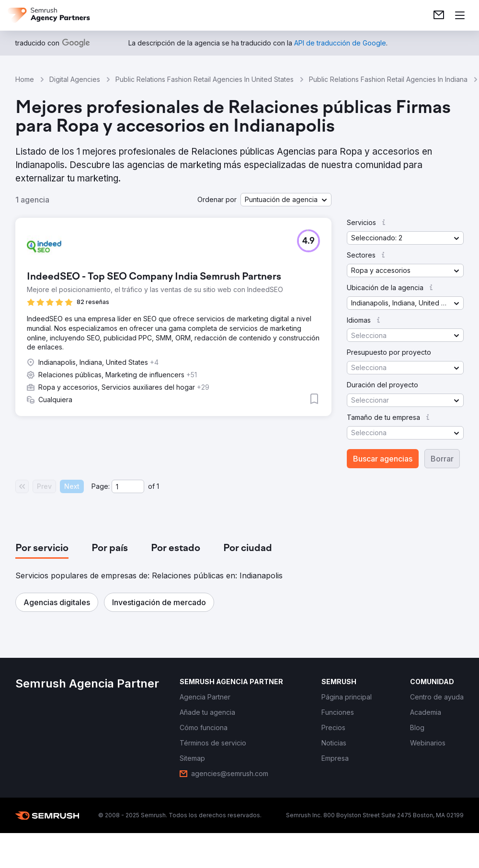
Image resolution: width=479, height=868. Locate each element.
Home (25, 79)
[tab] (42, 549)
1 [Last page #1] (158, 486)
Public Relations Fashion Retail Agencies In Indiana (388, 79)
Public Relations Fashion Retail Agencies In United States (205, 79)
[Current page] (128, 486)
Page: (101, 486)
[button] (286, 200)
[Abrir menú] (460, 15)
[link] (439, 15)
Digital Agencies (75, 79)
